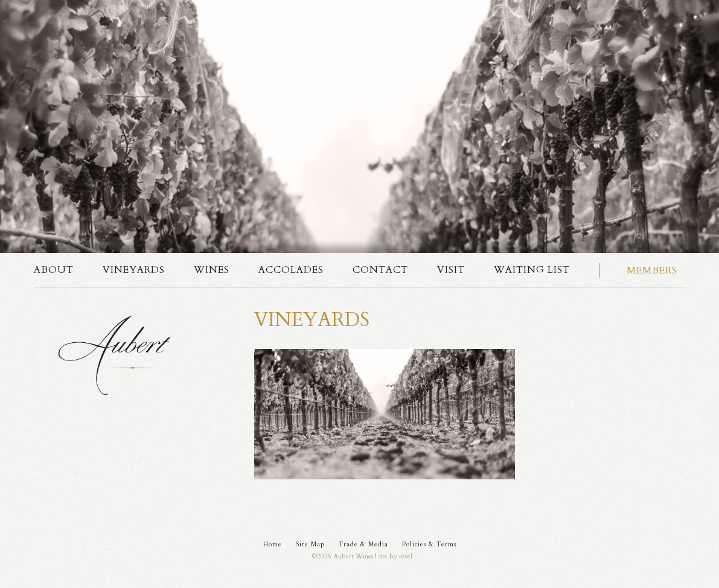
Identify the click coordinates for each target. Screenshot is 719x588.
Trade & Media (363, 544)
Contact (380, 270)
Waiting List (532, 270)
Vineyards (134, 270)
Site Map (310, 544)
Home (273, 544)
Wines (212, 270)
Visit (451, 270)
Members (652, 270)
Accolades (291, 270)
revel (406, 556)
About (54, 270)
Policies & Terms (429, 544)
